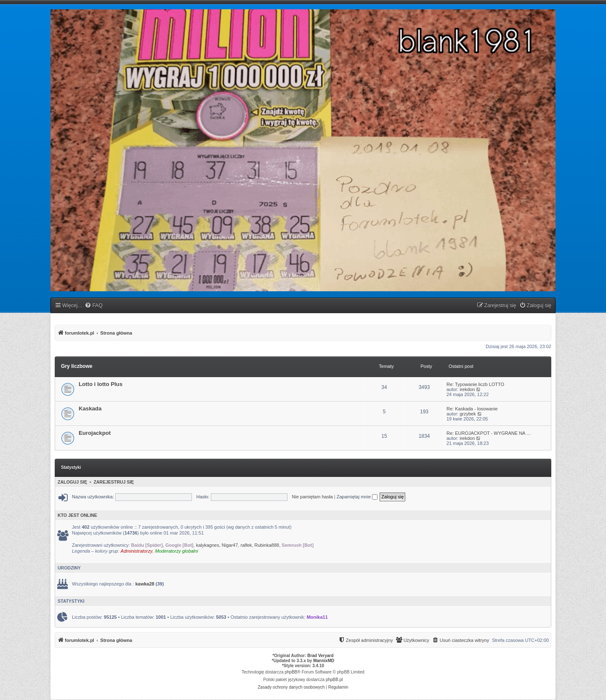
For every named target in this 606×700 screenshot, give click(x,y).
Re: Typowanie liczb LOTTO (475, 384)
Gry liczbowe (77, 366)
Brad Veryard (320, 656)
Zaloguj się (72, 482)
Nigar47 (230, 545)
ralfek (246, 545)
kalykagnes (208, 545)
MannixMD (324, 661)
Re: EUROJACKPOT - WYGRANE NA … (489, 433)
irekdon (467, 389)
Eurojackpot (95, 433)
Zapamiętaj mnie (357, 497)
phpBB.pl (334, 680)
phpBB (291, 672)
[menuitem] (93, 306)
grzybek (468, 414)
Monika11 (317, 617)
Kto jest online (77, 515)
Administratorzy (137, 551)
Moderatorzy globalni (177, 551)
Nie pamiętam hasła (312, 497)
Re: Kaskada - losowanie (472, 409)
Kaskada (90, 409)
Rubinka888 (267, 545)
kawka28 (145, 584)
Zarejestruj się (114, 482)
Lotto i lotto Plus (101, 384)
